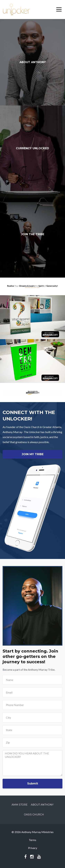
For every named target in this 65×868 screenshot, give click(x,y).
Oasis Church (34, 815)
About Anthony (42, 805)
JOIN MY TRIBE (33, 454)
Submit (33, 784)
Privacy (33, 848)
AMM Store (20, 805)
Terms (32, 840)
